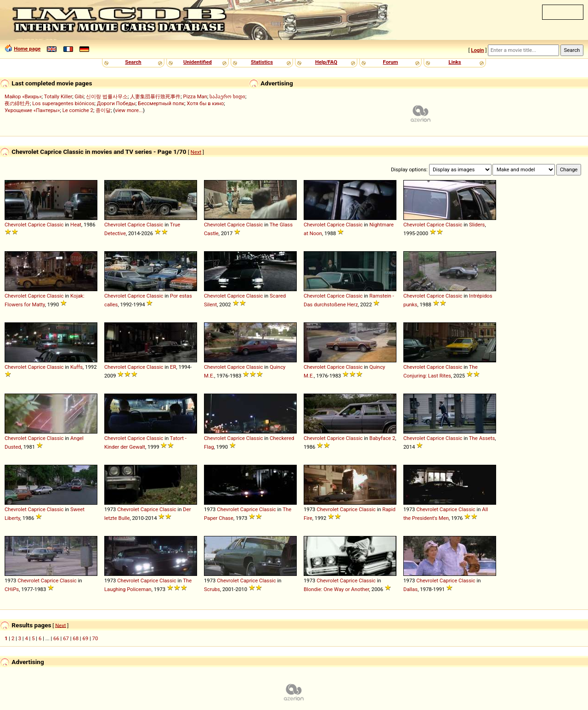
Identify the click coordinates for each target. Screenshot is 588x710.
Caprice (37, 225)
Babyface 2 (382, 438)
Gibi (79, 96)
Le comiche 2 (78, 110)
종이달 (103, 110)
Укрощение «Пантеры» (32, 110)
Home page (27, 49)
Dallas (410, 589)
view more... (129, 110)
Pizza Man (195, 96)
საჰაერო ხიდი (227, 96)
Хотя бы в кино (206, 103)
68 (76, 638)
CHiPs (12, 589)
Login (477, 50)
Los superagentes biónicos (63, 103)
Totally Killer (58, 96)
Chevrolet (16, 225)
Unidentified (198, 62)
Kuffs (76, 367)
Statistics (262, 62)
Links (455, 62)
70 (95, 638)
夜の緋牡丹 (17, 103)
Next (196, 152)
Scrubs (212, 589)
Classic (55, 225)
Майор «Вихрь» (23, 96)
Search (133, 62)
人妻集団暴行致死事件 (155, 96)
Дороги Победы (116, 103)
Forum (391, 62)
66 (56, 638)
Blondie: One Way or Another (336, 589)
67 (66, 638)
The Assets (482, 438)
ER (173, 367)
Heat (76, 225)
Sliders (477, 225)
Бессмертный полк (161, 103)
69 (85, 638)
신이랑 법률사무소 (107, 96)
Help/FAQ (326, 62)
